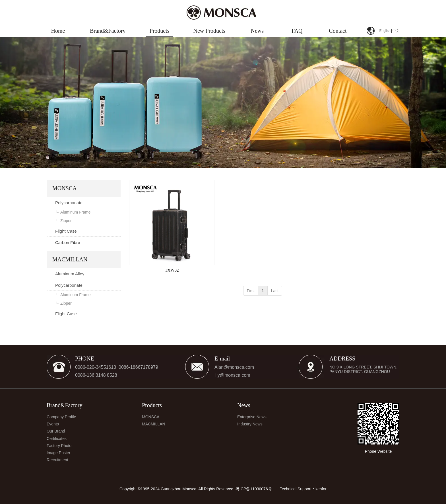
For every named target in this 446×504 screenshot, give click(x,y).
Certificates (57, 439)
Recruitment (57, 460)
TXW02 (172, 270)
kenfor (321, 489)
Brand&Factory (65, 405)
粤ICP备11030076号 (254, 489)
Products (152, 405)
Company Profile (61, 417)
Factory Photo (59, 446)
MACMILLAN (154, 424)
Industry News (250, 424)
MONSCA (151, 417)
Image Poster (58, 453)
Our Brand (56, 431)
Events (53, 424)
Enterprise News (252, 417)
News (244, 405)
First (251, 291)
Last (275, 291)
